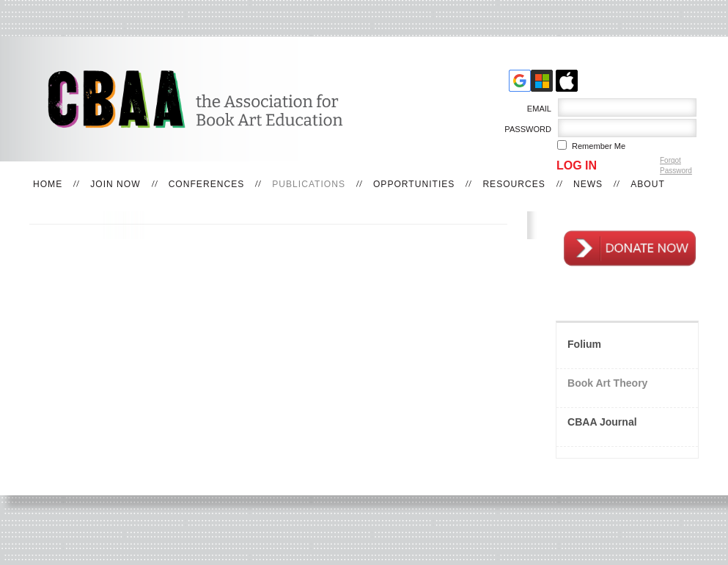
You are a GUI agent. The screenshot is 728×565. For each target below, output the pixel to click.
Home (48, 184)
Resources (514, 184)
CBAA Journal (602, 422)
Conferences (207, 184)
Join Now (115, 184)
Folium (584, 344)
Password (525, 129)
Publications (309, 184)
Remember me (599, 146)
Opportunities (414, 184)
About (648, 184)
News (588, 184)
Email (536, 109)
